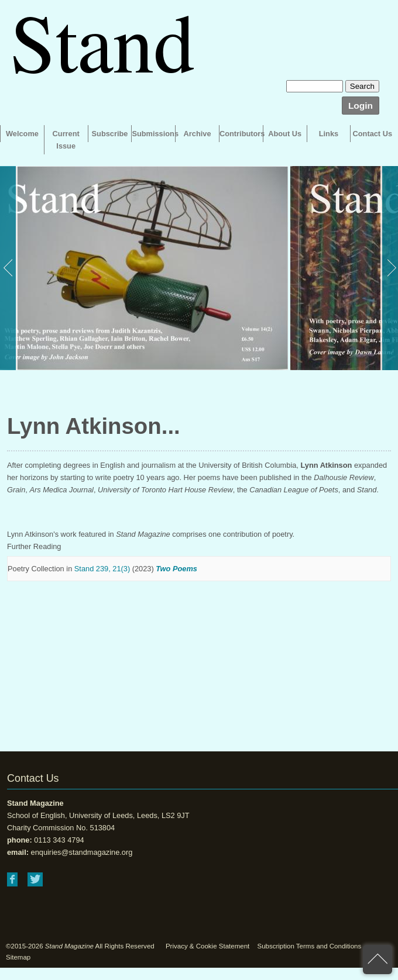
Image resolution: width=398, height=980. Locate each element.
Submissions (153, 134)
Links (329, 134)
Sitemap (18, 957)
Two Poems (176, 569)
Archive (198, 134)
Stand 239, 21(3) (102, 569)
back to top (378, 960)
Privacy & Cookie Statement (207, 946)
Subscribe (110, 134)
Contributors (241, 134)
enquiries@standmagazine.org (82, 852)
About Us (285, 134)
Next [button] (389, 268)
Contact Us (373, 134)
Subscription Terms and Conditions (309, 946)
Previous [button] (9, 268)
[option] (144, 268)
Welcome (22, 134)
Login (361, 106)
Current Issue (66, 140)
